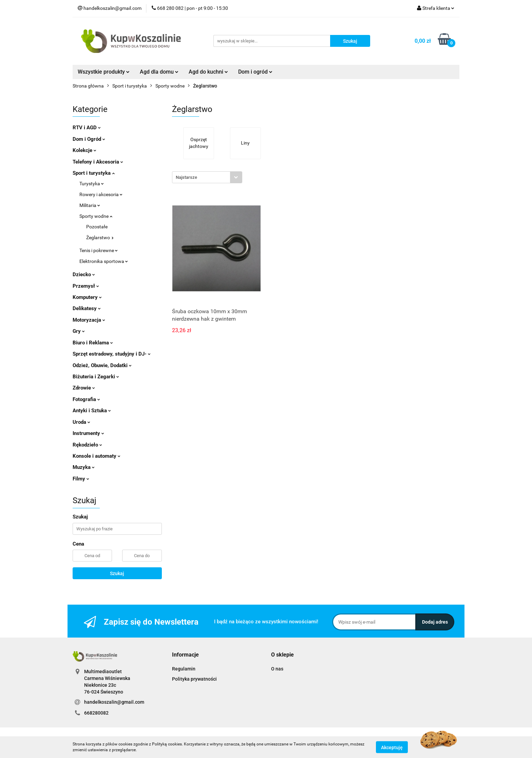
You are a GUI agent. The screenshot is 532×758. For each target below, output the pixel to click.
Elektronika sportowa (104, 261)
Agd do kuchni (208, 72)
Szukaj (117, 573)
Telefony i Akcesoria (98, 162)
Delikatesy (87, 308)
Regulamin (184, 669)
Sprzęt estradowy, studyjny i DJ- (112, 354)
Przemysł (86, 286)
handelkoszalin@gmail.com (114, 702)
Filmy (81, 479)
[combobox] (207, 177)
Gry (79, 331)
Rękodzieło (87, 445)
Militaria (90, 205)
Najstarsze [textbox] (186, 177)
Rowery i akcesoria (101, 194)
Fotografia (86, 399)
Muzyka (84, 467)
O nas (277, 669)
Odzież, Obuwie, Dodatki (102, 365)
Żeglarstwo (100, 238)
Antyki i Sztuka (92, 411)
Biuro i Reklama (93, 343)
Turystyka (92, 184)
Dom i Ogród (89, 139)
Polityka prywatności (194, 679)
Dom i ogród (255, 72)
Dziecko (84, 274)
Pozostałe (97, 227)
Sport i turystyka (94, 173)
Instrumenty (88, 433)
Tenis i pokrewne (99, 250)
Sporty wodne (96, 216)
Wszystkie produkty (104, 72)
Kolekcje (84, 150)
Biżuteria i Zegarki (96, 377)
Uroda (81, 422)
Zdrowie (84, 388)
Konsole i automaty (97, 456)
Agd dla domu (159, 72)
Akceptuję (392, 747)
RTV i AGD (87, 128)
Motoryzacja (89, 320)
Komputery (87, 297)
